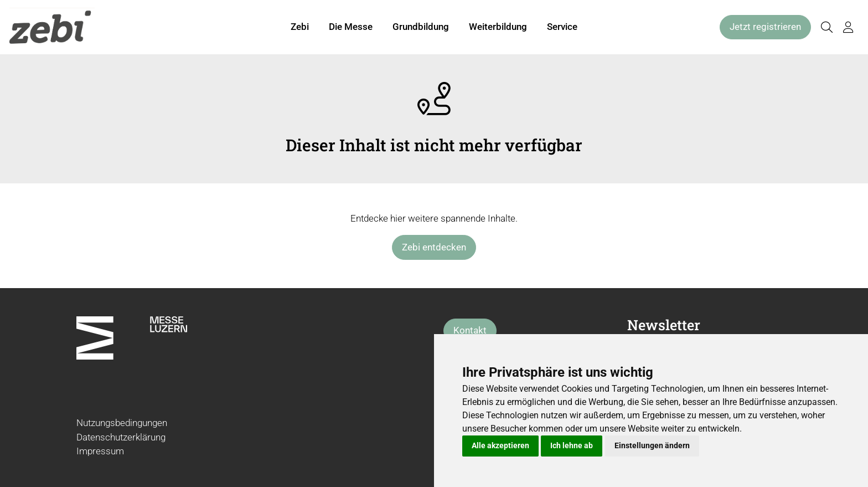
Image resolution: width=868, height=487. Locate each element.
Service (562, 27)
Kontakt (470, 330)
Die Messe (351, 27)
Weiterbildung (498, 27)
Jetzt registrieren (765, 27)
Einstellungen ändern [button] (652, 445)
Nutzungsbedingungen (122, 423)
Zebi (300, 27)
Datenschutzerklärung (121, 437)
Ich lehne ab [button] (572, 445)
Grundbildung (421, 27)
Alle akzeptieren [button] (500, 445)
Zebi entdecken (434, 247)
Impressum (100, 451)
